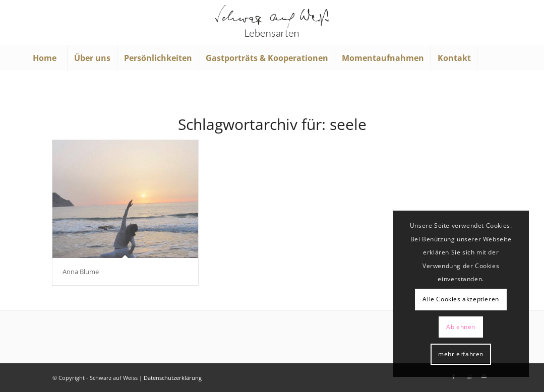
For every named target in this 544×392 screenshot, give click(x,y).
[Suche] (500, 58)
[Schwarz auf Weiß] (272, 23)
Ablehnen (461, 327)
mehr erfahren (461, 354)
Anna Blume (81, 272)
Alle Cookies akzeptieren (461, 299)
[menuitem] (44, 58)
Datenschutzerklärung (173, 378)
